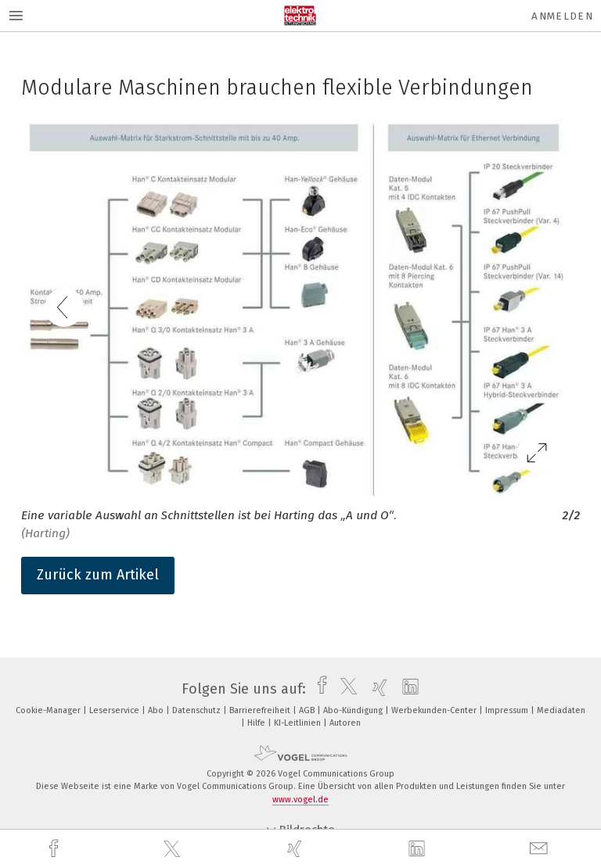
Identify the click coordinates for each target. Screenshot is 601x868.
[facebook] (56, 849)
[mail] (541, 849)
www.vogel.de (300, 800)
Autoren (345, 723)
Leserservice (115, 710)
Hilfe (257, 723)
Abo (157, 710)
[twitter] (174, 849)
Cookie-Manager (49, 710)
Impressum (508, 710)
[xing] (297, 849)
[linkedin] (419, 849)
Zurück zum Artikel (98, 575)
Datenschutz (198, 710)
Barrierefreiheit (261, 710)
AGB (308, 710)
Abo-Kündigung (354, 710)
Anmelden (562, 16)
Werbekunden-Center (435, 710)
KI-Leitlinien (299, 723)
